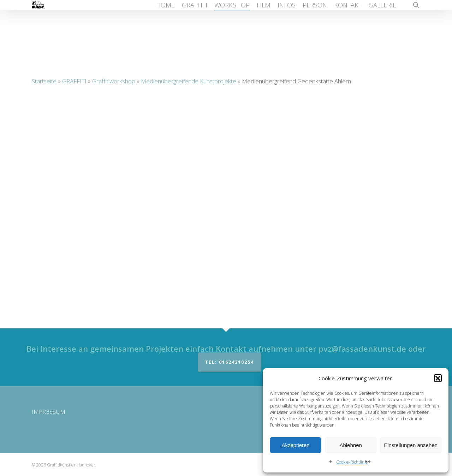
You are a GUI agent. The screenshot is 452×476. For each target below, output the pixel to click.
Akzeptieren (295, 445)
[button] (438, 378)
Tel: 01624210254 (230, 362)
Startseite (44, 81)
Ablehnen (350, 445)
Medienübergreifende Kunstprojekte (189, 81)
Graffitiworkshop (114, 81)
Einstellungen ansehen (411, 445)
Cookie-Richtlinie (352, 462)
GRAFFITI (74, 81)
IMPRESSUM (49, 412)
